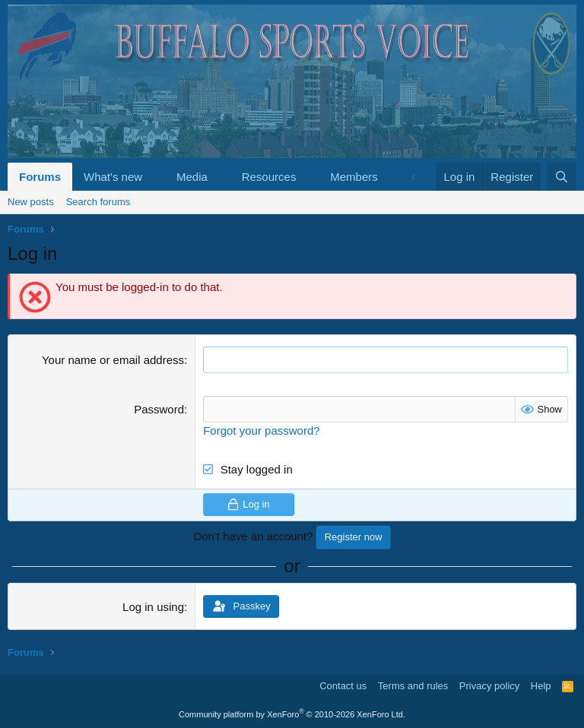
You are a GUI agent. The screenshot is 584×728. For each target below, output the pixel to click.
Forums (40, 177)
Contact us (343, 686)
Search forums (98, 202)
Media (192, 177)
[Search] (562, 177)
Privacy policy (489, 686)
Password (159, 409)
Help (541, 686)
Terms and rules (413, 686)
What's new (113, 177)
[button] (154, 177)
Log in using (153, 607)
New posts (31, 202)
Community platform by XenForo (292, 714)
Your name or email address (113, 360)
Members (354, 177)
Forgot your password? (261, 430)
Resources (269, 177)
